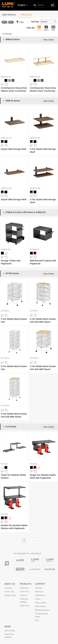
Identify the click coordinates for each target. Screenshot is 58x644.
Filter (20, 22)
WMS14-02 (35, 77)
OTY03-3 (5, 358)
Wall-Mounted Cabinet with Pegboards (43, 262)
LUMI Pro (24, 595)
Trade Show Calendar (9, 636)
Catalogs (39, 588)
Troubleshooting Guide (41, 615)
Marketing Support (42, 610)
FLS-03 (4, 514)
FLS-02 (33, 464)
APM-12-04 (35, 188)
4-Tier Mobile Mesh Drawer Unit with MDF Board (43, 320)
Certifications (40, 595)
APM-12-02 (35, 138)
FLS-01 (4, 464)
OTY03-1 (5, 311)
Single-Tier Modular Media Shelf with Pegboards (43, 476)
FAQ (37, 620)
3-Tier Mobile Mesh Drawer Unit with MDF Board (43, 368)
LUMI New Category (24, 600)
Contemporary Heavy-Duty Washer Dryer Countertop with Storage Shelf (43, 90)
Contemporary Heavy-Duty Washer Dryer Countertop (14, 89)
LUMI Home (24, 592)
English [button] (23, 5)
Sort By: (35, 22)
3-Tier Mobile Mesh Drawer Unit (14, 320)
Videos (38, 599)
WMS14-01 (6, 77)
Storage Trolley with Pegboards (11, 262)
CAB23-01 (6, 249)
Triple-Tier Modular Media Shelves (13, 476)
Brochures (39, 592)
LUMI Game (25, 606)
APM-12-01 (6, 138)
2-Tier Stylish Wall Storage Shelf (43, 151)
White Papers (40, 606)
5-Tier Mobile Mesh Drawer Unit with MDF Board (14, 415)
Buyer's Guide (41, 603)
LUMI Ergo (24, 588)
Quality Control (10, 595)
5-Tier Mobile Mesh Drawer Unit (14, 368)
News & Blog (10, 631)
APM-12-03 (6, 188)
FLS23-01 (34, 249)
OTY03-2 (34, 311)
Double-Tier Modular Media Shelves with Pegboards (14, 527)
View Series (49, 40)
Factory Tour (9, 592)
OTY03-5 (5, 406)
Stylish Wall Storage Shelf (14, 149)
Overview (8, 588)
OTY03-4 (34, 358)
